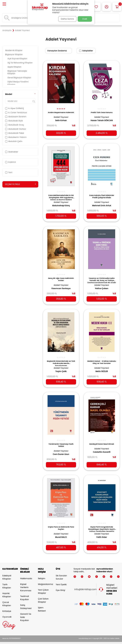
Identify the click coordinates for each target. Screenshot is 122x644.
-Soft (44, 641)
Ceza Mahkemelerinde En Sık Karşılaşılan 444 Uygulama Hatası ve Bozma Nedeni (61, 195)
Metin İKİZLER (102, 368)
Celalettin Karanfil (102, 448)
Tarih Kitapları (7, 582)
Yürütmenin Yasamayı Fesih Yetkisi (61, 441)
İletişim (42, 574)
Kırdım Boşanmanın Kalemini (61, 111)
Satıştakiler (86, 51)
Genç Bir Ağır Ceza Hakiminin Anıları (61, 276)
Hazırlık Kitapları (7, 591)
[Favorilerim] (96, 7)
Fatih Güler (102, 532)
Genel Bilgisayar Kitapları (20, 78)
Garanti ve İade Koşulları (26, 613)
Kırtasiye (7, 607)
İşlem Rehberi (42, 605)
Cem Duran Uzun (61, 450)
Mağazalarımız (44, 580)
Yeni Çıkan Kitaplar (43, 587)
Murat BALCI (61, 532)
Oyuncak (7, 613)
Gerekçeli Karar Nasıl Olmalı (102, 440)
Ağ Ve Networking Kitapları (20, 63)
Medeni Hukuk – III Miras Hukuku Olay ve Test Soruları (102, 358)
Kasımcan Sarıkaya (61, 285)
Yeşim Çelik (61, 368)
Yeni (9, 172)
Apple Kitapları (15, 67)
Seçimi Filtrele (20, 184)
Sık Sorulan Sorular (61, 573)
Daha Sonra (66, 19)
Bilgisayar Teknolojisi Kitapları (17, 72)
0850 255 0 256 (112, 588)
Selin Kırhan (61, 119)
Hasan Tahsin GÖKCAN (102, 119)
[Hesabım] (107, 7)
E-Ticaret (51, 641)
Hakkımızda (26, 574)
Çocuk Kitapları (7, 600)
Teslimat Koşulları (25, 594)
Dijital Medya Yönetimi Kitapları (18, 83)
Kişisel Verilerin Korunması (26, 583)
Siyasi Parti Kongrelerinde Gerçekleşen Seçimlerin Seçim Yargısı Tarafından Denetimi (102, 524)
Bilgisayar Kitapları (14, 54)
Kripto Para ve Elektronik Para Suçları (61, 523)
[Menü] (4, 4)
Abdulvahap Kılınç (61, 203)
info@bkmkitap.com (86, 585)
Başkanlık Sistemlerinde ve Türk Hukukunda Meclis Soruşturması (61, 359)
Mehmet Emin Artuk (102, 203)
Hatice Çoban (102, 285)
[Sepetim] (117, 7)
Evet (85, 19)
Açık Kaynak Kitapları (18, 59)
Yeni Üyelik (61, 580)
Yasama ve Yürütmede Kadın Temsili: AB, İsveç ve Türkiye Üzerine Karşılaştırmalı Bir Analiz (102, 277)
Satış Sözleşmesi (26, 603)
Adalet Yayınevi (61, 115)
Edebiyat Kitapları (7, 573)
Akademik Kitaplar (14, 50)
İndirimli (10, 162)
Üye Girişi (60, 586)
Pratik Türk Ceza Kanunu (102, 111)
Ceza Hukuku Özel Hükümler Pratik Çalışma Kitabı (102, 194)
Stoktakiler (12, 152)
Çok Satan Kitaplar (43, 596)
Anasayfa (7, 30)
